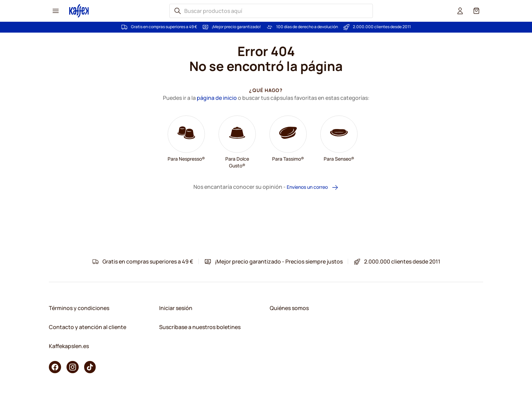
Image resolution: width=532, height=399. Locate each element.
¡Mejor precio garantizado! (236, 27)
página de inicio (217, 98)
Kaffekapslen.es (69, 346)
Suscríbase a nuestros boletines (200, 327)
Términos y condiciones (79, 308)
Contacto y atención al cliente (88, 327)
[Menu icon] (56, 11)
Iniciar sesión (176, 308)
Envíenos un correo (313, 187)
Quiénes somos (289, 308)
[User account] (460, 11)
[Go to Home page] (79, 11)
